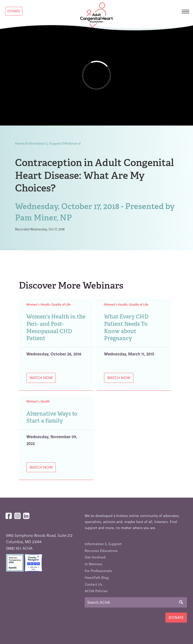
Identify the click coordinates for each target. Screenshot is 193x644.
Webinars (71, 143)
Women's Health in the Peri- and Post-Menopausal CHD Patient (56, 327)
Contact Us (93, 584)
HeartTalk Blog (97, 577)
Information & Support (44, 143)
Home (20, 143)
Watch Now (41, 378)
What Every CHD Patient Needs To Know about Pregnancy (126, 327)
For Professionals (98, 571)
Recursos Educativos (101, 551)
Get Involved (95, 557)
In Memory (93, 564)
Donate (14, 11)
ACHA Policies (96, 591)
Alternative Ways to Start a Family (52, 417)
